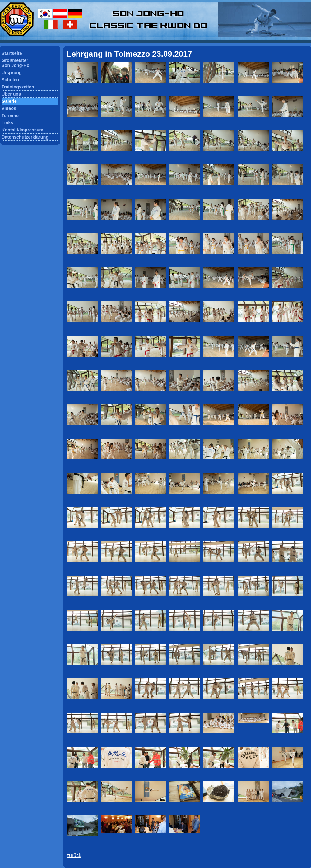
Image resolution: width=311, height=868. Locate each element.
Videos (9, 108)
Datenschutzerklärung (25, 137)
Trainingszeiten (18, 87)
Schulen (10, 80)
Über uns (11, 94)
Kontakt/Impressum (22, 130)
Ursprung (12, 73)
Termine (10, 116)
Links (7, 123)
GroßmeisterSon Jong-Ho (16, 63)
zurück (74, 855)
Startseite (12, 53)
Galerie (9, 101)
